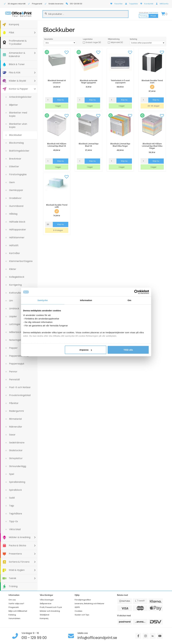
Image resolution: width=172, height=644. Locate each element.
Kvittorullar (15, 293)
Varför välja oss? (16, 604)
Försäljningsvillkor (83, 600)
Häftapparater (18, 230)
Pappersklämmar (19, 356)
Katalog (12, 615)
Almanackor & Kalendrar (17, 55)
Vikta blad (15, 529)
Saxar (12, 435)
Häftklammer (17, 237)
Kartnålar (15, 253)
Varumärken (14, 618)
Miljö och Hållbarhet (18, 611)
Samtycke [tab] (43, 300)
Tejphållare (16, 514)
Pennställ (14, 380)
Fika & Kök (15, 73)
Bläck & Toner (17, 64)
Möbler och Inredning (50, 611)
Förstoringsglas (18, 174)
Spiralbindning (17, 482)
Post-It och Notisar (20, 387)
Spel (12, 474)
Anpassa (86, 350)
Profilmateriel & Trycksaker (18, 42)
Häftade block (17, 222)
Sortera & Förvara (19, 562)
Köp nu (61, 100)
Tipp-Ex (14, 521)
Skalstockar (16, 450)
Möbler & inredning (20, 537)
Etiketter (14, 166)
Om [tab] (129, 300)
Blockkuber (16, 135)
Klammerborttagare (21, 261)
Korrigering (15, 285)
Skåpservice (46, 604)
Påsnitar (14, 403)
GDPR (77, 607)
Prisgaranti (14, 607)
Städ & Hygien (17, 570)
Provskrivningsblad (20, 395)
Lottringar (15, 324)
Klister (13, 269)
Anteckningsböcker (20, 97)
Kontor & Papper (18, 89)
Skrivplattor (16, 458)
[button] (67, 52)
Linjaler (13, 316)
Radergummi (16, 411)
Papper (13, 348)
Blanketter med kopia (18, 114)
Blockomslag (16, 143)
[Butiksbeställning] (147, 43)
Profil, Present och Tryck (51, 607)
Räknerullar (16, 427)
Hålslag (13, 214)
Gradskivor (15, 198)
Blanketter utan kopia (18, 126)
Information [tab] (86, 300)
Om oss (12, 600)
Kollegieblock (17, 277)
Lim (11, 301)
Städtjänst (44, 615)
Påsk (12, 33)
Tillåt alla (128, 350)
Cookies (78, 611)
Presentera (15, 554)
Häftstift (14, 245)
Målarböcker (16, 332)
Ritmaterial (15, 419)
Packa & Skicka (17, 545)
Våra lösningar (47, 600)
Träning (13, 586)
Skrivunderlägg (18, 466)
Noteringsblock (18, 340)
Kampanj (14, 24)
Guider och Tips (82, 615)
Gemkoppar (16, 190)
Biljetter (14, 105)
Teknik (13, 578)
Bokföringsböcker (19, 151)
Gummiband (16, 206)
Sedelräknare (17, 443)
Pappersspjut (17, 364)
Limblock (14, 309)
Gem (12, 182)
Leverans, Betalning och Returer (89, 604)
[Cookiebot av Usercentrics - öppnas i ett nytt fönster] (136, 292)
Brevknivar (15, 159)
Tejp (12, 506)
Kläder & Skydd (17, 81)
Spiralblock (15, 490)
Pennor (13, 372)
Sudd (12, 498)
